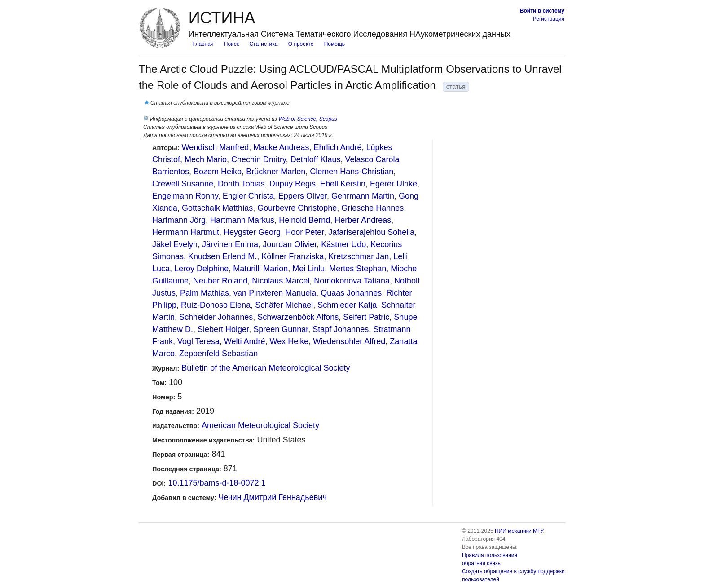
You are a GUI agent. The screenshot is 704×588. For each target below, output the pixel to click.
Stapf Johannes (341, 329)
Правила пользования (490, 555)
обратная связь (481, 563)
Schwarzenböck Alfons (298, 317)
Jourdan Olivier (290, 244)
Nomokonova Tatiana (352, 281)
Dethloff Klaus (316, 159)
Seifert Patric (366, 317)
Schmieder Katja (347, 305)
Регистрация (549, 19)
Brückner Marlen (276, 172)
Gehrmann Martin (363, 196)
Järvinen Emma (230, 244)
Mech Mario (206, 159)
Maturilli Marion (260, 269)
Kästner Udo (343, 244)
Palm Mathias (205, 293)
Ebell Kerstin (343, 184)
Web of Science (297, 119)
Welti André (245, 341)
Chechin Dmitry (259, 159)
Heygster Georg (252, 232)
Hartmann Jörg (179, 220)
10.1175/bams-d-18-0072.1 (217, 483)
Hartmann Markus (242, 220)
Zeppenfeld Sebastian (218, 354)
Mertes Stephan (358, 269)
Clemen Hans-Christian (352, 172)
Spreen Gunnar (281, 329)
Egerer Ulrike (394, 184)
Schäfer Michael (284, 305)
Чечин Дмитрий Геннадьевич (273, 497)
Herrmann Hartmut (186, 232)
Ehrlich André (337, 147)
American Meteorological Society (260, 425)
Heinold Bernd (304, 220)
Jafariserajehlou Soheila (371, 232)
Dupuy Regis (293, 184)
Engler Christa (248, 196)
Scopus (328, 119)
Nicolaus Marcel (281, 281)
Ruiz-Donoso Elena (216, 305)
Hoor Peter (304, 232)
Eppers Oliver (303, 196)
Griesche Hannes (372, 208)
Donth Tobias (241, 184)
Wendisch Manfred (216, 147)
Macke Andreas (281, 147)
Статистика (263, 44)
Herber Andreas (363, 220)
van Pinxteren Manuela (275, 293)
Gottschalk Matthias (217, 208)
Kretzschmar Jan (359, 256)
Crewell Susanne (183, 184)
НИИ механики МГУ (519, 531)
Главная (203, 44)
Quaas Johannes (351, 293)
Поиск (231, 44)
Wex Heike (289, 341)
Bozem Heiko (218, 172)
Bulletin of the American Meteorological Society (266, 368)
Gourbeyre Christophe (297, 208)
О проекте (301, 44)
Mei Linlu (308, 269)
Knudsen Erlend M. (222, 256)
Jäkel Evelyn (175, 244)
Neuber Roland (220, 281)
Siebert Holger (223, 329)
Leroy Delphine (201, 269)
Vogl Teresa (198, 341)
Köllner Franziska (293, 256)
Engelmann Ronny (185, 196)
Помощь (334, 44)
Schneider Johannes (216, 317)
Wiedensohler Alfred (349, 341)
